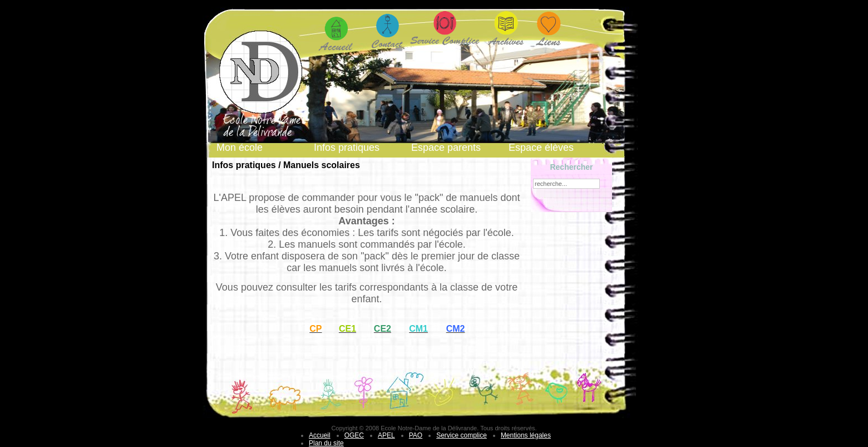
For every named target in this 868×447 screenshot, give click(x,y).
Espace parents (446, 148)
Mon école (240, 148)
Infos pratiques (347, 148)
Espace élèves (541, 148)
